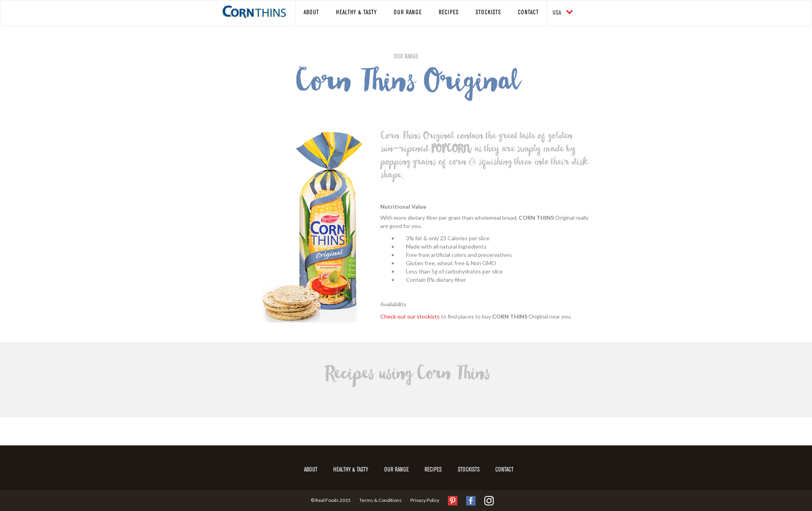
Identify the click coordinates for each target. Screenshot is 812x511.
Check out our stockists (410, 316)
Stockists (488, 13)
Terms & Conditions (381, 500)
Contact (528, 13)
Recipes (449, 13)
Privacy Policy (425, 500)
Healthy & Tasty (356, 13)
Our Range (408, 13)
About (311, 13)
